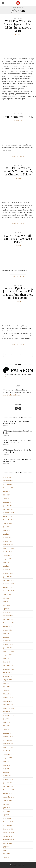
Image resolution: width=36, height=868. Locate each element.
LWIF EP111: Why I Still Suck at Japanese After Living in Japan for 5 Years (18, 26)
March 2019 (7, 694)
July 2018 (6, 719)
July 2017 (6, 761)
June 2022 (7, 602)
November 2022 (9, 584)
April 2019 (7, 690)
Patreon (8, 377)
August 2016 (7, 801)
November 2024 (9, 513)
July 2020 (6, 658)
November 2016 (9, 790)
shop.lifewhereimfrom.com (12, 395)
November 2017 (9, 747)
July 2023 (6, 562)
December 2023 (8, 545)
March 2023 (7, 570)
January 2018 (8, 740)
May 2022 (6, 605)
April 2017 (7, 772)
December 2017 (8, 744)
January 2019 (8, 701)
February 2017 (8, 779)
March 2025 (7, 502)
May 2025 (6, 495)
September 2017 (9, 754)
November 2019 (9, 669)
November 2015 (9, 833)
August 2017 (7, 758)
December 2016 (8, 786)
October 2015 (8, 836)
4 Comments (18, 120)
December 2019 (8, 666)
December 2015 (8, 829)
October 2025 (8, 491)
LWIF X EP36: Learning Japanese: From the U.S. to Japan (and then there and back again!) (18, 293)
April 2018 (7, 729)
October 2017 (8, 751)
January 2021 (8, 648)
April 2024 (7, 534)
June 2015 (7, 850)
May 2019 (6, 687)
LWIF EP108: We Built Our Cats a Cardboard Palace (18, 239)
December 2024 (8, 509)
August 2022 (7, 594)
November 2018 (9, 708)
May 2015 (6, 854)
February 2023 (8, 573)
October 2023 (8, 552)
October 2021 (8, 626)
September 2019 (9, 676)
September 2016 (9, 797)
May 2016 (6, 811)
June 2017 (7, 765)
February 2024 (8, 541)
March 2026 (7, 477)
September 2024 (9, 520)
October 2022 (8, 587)
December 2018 (8, 705)
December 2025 (8, 488)
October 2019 (8, 673)
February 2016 (8, 822)
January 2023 (8, 577)
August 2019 (7, 680)
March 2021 (7, 641)
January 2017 (8, 783)
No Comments (18, 178)
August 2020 (7, 655)
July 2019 (6, 683)
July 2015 (6, 847)
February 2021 (8, 644)
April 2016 (7, 815)
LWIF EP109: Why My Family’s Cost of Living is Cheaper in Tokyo (18, 171)
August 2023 (7, 559)
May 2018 (6, 726)
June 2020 (7, 662)
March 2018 (7, 733)
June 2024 (7, 530)
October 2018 (8, 712)
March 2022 (7, 612)
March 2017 (7, 776)
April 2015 (7, 857)
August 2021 (7, 630)
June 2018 (7, 722)
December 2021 (8, 619)
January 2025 (8, 506)
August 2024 (7, 523)
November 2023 (9, 548)
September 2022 (9, 591)
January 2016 (8, 825)
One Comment (18, 34)
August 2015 (7, 843)
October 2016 (8, 793)
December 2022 (8, 580)
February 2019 (8, 697)
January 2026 (8, 484)
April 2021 (7, 637)
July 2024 (6, 527)
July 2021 (6, 634)
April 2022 (7, 609)
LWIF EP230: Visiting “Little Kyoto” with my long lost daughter (17, 441)
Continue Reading (18, 105)
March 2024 (7, 538)
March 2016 (7, 818)
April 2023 (7, 566)
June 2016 (7, 808)
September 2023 (9, 555)
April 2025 (7, 498)
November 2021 (9, 623)
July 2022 (6, 598)
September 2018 (9, 715)
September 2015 (9, 840)
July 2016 (6, 804)
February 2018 (8, 737)
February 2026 (8, 481)
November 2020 (9, 651)
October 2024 (8, 516)
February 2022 (8, 616)
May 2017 (6, 769)
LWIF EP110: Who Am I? (18, 117)
